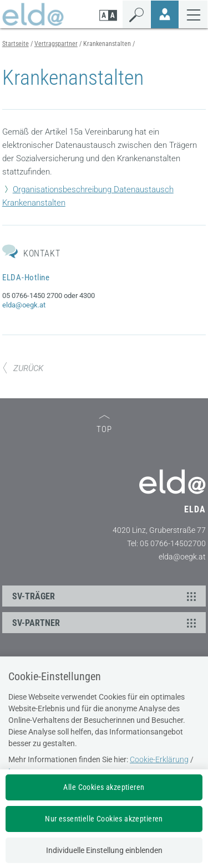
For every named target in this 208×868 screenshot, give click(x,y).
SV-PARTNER (106, 623)
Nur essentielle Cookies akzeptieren (104, 819)
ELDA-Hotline (26, 278)
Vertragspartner (56, 44)
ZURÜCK (23, 368)
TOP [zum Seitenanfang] (104, 425)
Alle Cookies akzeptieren (104, 787)
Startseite (16, 44)
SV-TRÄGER (106, 596)
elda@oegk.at (24, 305)
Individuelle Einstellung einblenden (104, 850)
